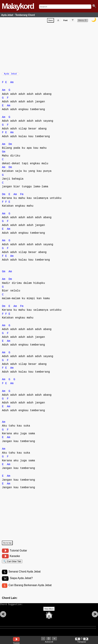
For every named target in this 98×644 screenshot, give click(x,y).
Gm (4, 154)
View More (49, 614)
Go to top (7, 545)
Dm (10, 146)
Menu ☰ (82, 21)
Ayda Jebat (10, 75)
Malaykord (18, 6)
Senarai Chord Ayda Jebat (25, 575)
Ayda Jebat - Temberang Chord (18, 15)
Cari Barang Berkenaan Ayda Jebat (30, 589)
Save (51, 21)
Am (12, 84)
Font (66, 21)
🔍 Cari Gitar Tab (12, 564)
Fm (22, 196)
